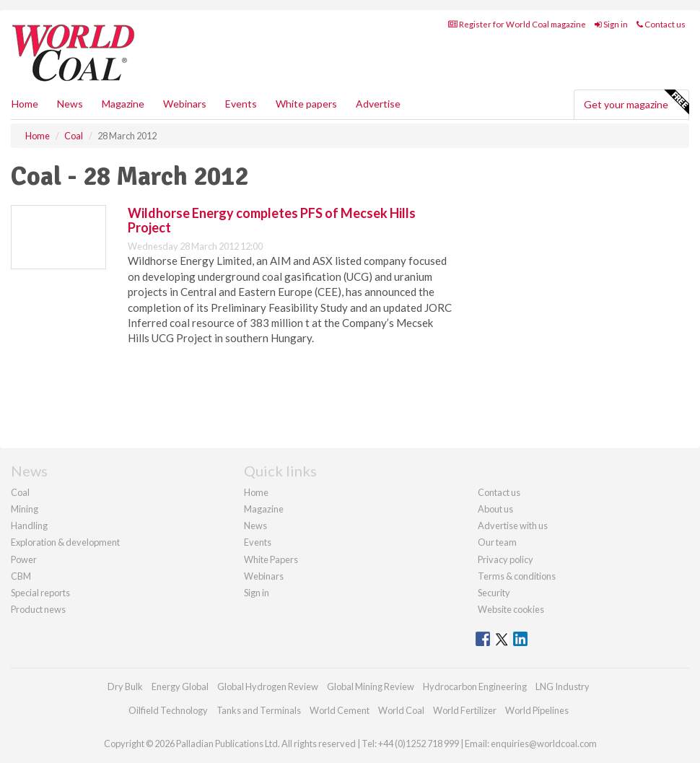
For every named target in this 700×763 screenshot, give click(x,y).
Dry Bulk (125, 686)
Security (494, 593)
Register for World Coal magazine (517, 24)
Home (25, 104)
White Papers (271, 559)
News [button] (70, 104)
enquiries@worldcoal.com (544, 744)
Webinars (185, 104)
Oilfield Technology (168, 710)
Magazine (123, 104)
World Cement (340, 710)
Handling (29, 526)
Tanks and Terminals (259, 710)
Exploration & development (65, 542)
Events (241, 104)
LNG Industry (563, 686)
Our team (497, 542)
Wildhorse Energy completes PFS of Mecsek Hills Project (272, 220)
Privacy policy (506, 559)
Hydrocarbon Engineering (475, 686)
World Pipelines (537, 710)
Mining (25, 509)
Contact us (661, 24)
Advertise (378, 104)
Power (24, 559)
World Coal (401, 710)
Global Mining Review (371, 686)
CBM (21, 576)
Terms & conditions (517, 576)
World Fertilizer (465, 710)
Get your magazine (636, 103)
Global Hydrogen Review (268, 686)
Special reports (40, 593)
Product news (38, 609)
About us (495, 509)
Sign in (611, 24)
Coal (20, 492)
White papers (306, 104)
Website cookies (511, 609)
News (255, 526)
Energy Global (180, 686)
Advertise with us (513, 526)
